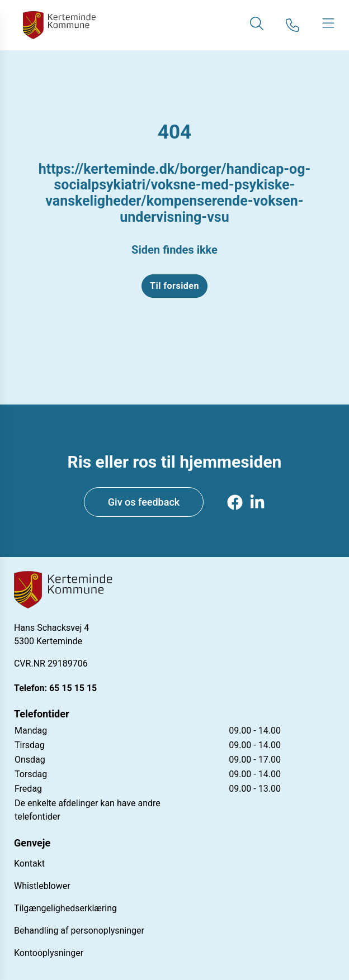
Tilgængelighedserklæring (65, 908)
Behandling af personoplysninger (79, 931)
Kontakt (29, 864)
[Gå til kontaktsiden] (293, 25)
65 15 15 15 (73, 688)
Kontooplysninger (49, 953)
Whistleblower (42, 886)
